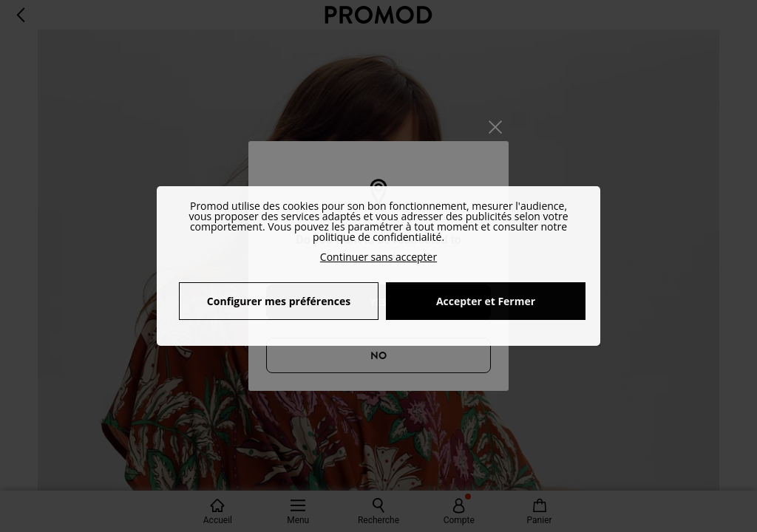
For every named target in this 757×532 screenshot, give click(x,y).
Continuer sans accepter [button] (378, 257)
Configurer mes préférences (279, 301)
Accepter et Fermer (486, 301)
